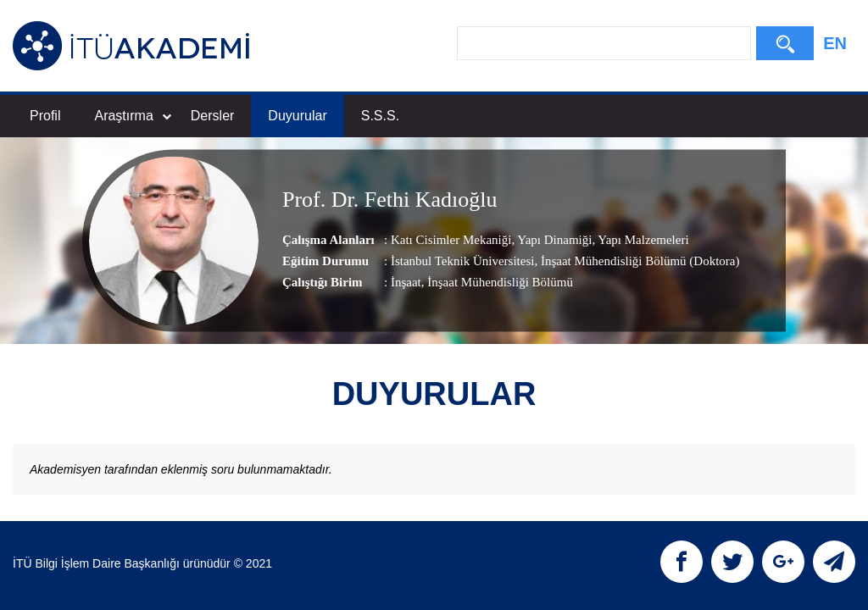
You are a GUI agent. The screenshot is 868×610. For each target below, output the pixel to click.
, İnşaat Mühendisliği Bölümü (497, 282)
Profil (45, 116)
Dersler (213, 116)
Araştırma (132, 116)
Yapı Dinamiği (553, 240)
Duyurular (297, 116)
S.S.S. (380, 116)
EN (835, 43)
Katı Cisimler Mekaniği (451, 240)
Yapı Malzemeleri (642, 240)
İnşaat (406, 282)
